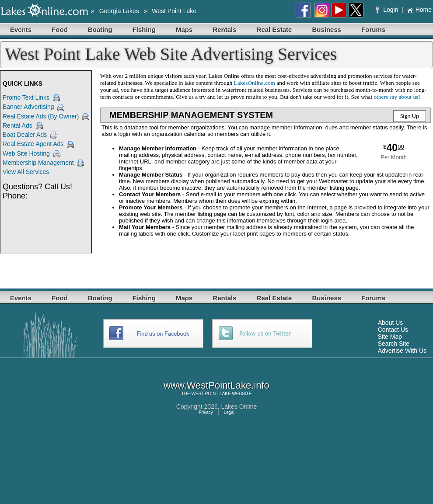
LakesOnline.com (255, 83)
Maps (184, 30)
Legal (229, 412)
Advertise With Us (402, 351)
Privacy (206, 412)
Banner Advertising (28, 107)
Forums (373, 30)
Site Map (390, 337)
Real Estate (274, 30)
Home (419, 10)
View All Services (26, 172)
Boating (100, 30)
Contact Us (393, 330)
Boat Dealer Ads (25, 135)
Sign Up (410, 116)
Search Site (394, 344)
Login (388, 10)
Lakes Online (239, 407)
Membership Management (38, 163)
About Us (391, 323)
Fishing (144, 30)
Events (21, 30)
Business (326, 30)
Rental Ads (17, 125)
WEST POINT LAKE (211, 394)
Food (60, 30)
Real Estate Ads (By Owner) (41, 116)
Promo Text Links (26, 97)
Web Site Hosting (26, 153)
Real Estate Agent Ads (33, 144)
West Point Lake (174, 11)
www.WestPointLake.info (216, 385)
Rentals (224, 30)
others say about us (396, 97)
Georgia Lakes (119, 11)
